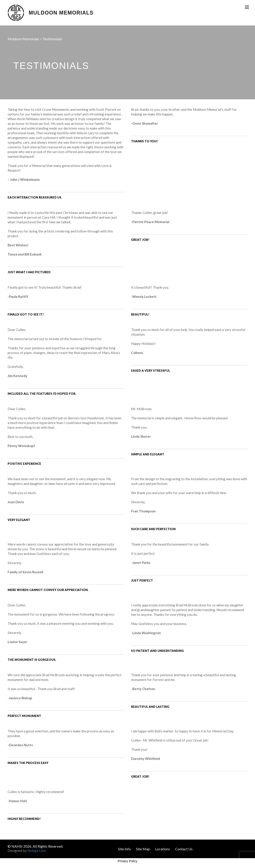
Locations (163, 849)
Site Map (143, 849)
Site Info (124, 849)
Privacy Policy (127, 861)
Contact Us (184, 849)
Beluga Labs (37, 850)
